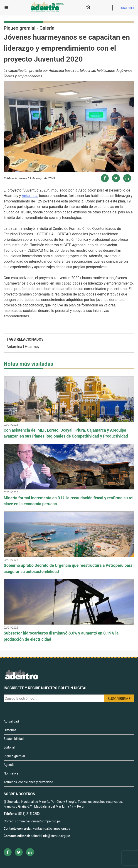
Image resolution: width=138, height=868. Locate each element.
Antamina (30, 196)
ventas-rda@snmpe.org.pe (52, 829)
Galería (47, 28)
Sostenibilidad (14, 739)
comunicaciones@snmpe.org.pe (38, 821)
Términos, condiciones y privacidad (28, 782)
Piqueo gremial (20, 28)
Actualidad (11, 721)
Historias (10, 730)
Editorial (9, 747)
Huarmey (32, 347)
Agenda (9, 765)
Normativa (11, 773)
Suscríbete (128, 8)
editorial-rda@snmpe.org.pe (50, 836)
